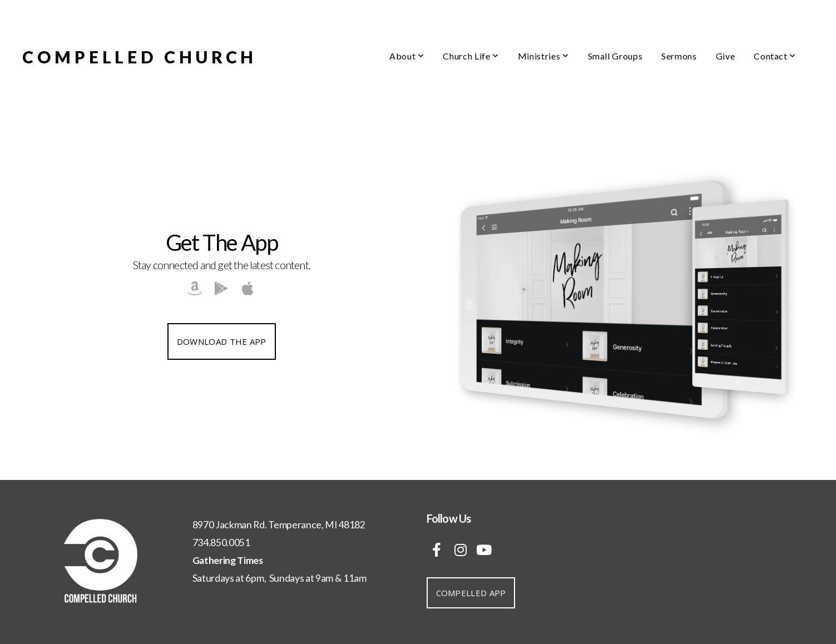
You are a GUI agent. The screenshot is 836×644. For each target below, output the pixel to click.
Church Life (471, 56)
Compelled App (471, 593)
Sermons (679, 56)
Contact (775, 56)
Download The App (222, 341)
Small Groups (615, 56)
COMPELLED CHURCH (140, 57)
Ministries (543, 56)
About (407, 56)
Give (726, 56)
